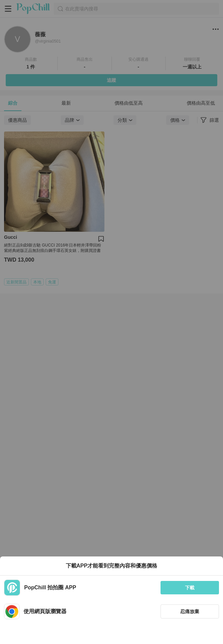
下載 (190, 588)
